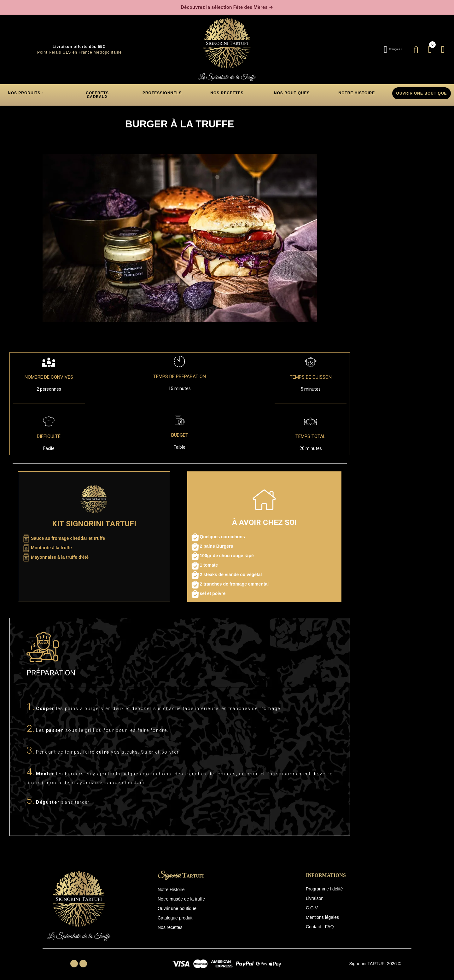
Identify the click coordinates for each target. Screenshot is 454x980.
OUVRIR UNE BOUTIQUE (422, 92)
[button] (97, 93)
